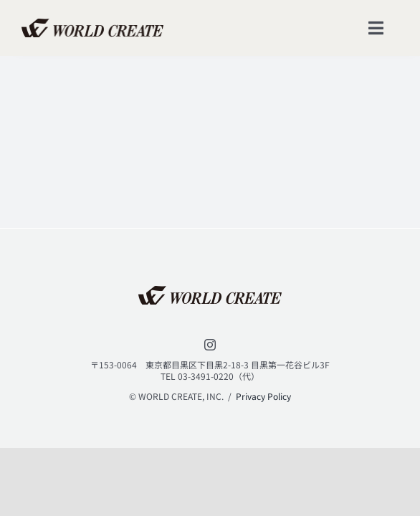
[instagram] (210, 345)
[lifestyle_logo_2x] (92, 24)
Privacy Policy (263, 396)
